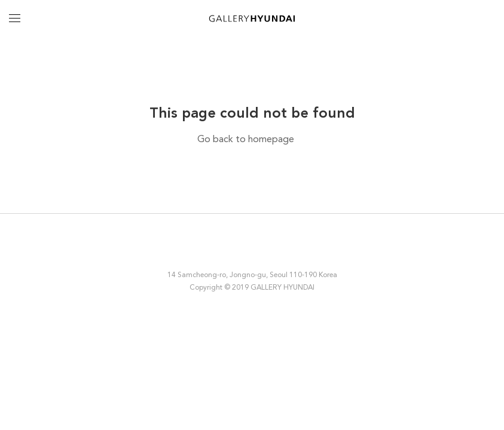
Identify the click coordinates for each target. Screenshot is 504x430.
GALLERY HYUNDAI (252, 18)
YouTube (291, 248)
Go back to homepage (246, 140)
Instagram (212, 248)
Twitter (261, 248)
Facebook (236, 248)
